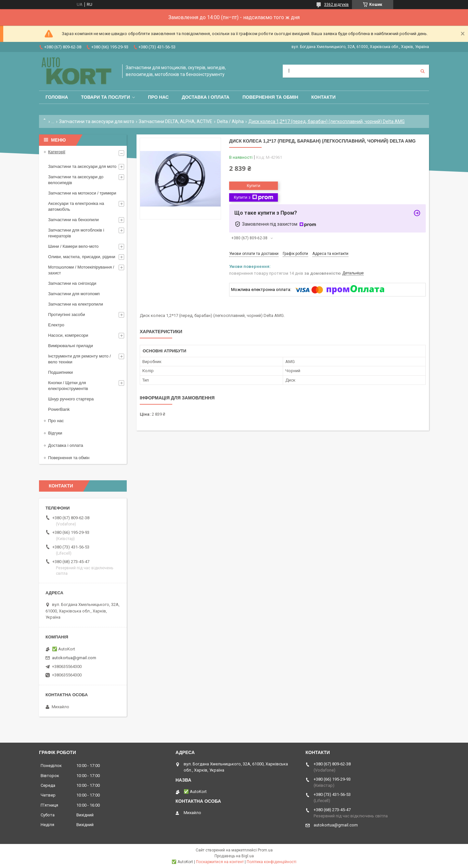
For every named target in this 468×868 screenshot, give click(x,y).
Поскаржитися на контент (220, 862)
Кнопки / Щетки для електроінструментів (68, 386)
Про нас (158, 97)
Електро (56, 325)
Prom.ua (265, 850)
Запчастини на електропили (76, 304)
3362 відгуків (336, 5)
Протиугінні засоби (67, 314)
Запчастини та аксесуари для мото (97, 121)
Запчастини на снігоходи (72, 283)
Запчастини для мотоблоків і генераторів (76, 233)
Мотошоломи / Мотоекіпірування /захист (81, 270)
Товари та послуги (105, 97)
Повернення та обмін (270, 97)
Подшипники (60, 372)
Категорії (57, 152)
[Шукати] (422, 71)
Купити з (253, 197)
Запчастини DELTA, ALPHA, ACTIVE (175, 121)
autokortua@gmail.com (74, 658)
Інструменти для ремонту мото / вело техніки (79, 359)
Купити (253, 186)
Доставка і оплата (206, 97)
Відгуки (55, 433)
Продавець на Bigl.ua (234, 856)
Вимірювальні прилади (71, 346)
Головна (57, 97)
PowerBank (59, 409)
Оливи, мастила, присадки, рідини (82, 257)
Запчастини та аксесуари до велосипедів (76, 180)
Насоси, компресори (68, 335)
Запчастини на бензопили (73, 220)
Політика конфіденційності (272, 862)
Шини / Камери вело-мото (73, 246)
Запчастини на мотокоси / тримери (82, 193)
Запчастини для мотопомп (74, 294)
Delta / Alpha (230, 121)
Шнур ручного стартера (71, 399)
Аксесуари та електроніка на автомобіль (76, 206)
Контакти (324, 97)
